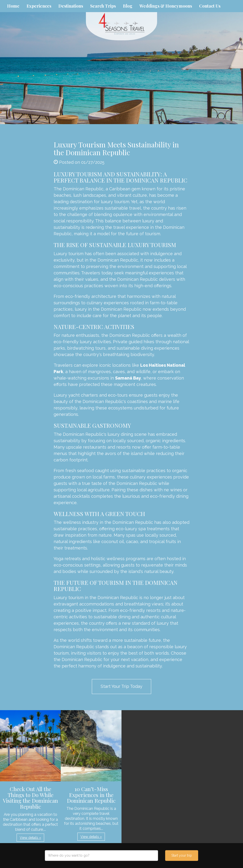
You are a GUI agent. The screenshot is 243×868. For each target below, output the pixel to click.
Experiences (39, 6)
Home (13, 6)
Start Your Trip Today (121, 686)
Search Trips (103, 6)
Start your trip (182, 855)
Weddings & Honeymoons (166, 6)
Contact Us (210, 6)
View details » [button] (30, 838)
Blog (128, 6)
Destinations (71, 6)
